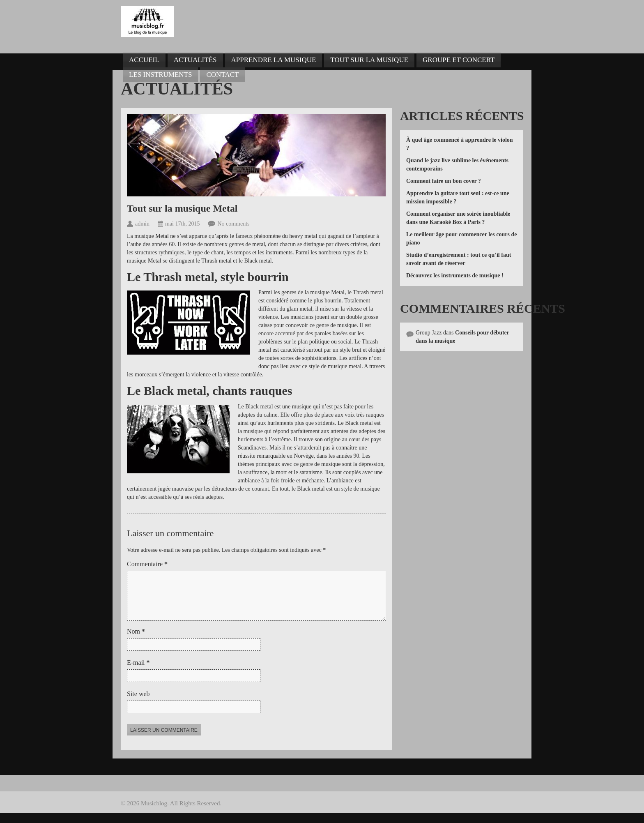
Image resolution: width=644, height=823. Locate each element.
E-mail (138, 672)
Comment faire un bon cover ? (444, 181)
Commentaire (147, 564)
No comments (233, 224)
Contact (222, 75)
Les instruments (160, 75)
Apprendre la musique (274, 60)
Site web (138, 704)
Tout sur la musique (369, 60)
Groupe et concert (459, 60)
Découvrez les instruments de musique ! (455, 275)
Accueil (144, 60)
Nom (136, 641)
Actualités (195, 60)
